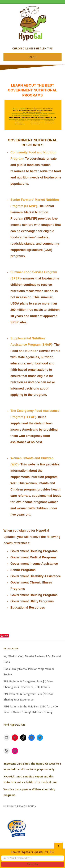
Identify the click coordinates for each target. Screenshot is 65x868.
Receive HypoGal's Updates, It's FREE (33, 852)
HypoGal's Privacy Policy (20, 806)
